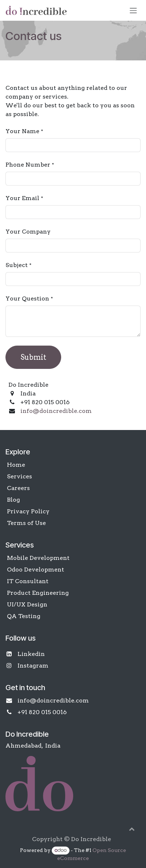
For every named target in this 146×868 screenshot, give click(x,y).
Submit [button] (33, 357)
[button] (132, 829)
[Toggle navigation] (133, 10)
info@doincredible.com (56, 411)
